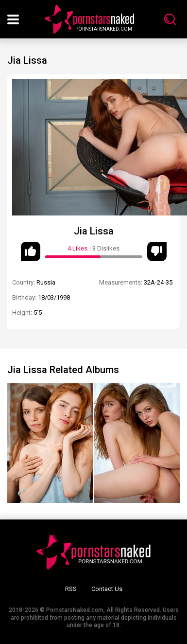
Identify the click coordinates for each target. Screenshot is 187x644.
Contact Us (107, 589)
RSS (71, 589)
